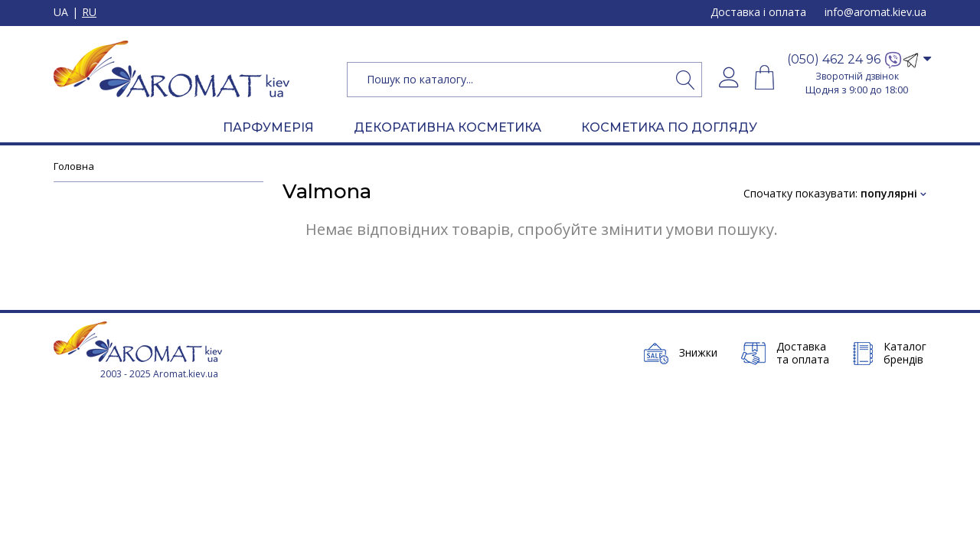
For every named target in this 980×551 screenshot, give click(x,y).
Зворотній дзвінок (857, 76)
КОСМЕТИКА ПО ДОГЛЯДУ (669, 127)
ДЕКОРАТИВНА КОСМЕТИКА (448, 127)
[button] (857, 60)
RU (89, 13)
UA (61, 13)
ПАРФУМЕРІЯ (268, 127)
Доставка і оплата (758, 12)
